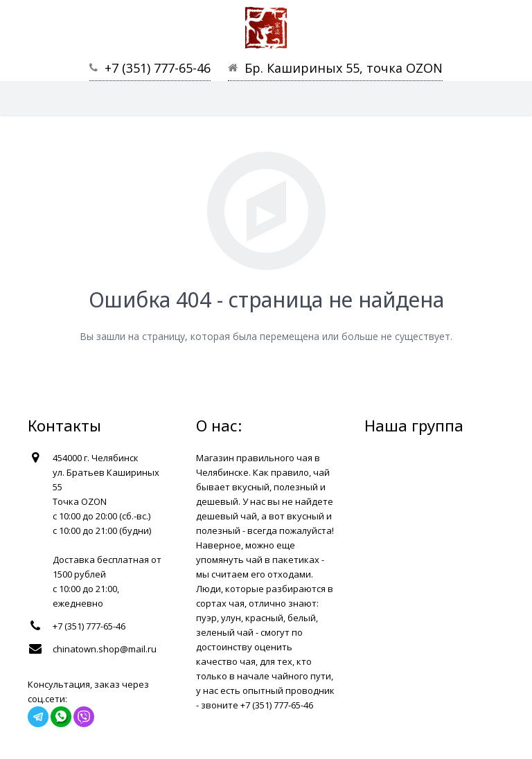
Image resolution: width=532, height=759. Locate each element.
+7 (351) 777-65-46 (158, 68)
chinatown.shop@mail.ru (105, 649)
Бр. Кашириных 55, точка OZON (344, 68)
